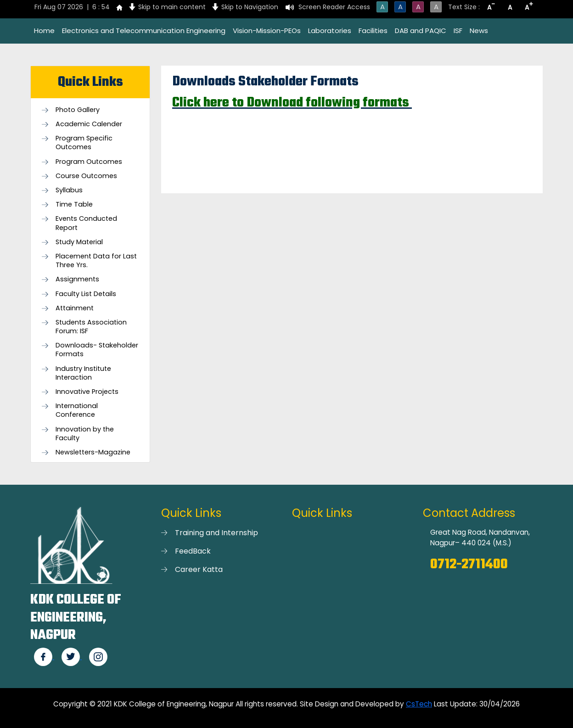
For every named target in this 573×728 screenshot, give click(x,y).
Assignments (77, 279)
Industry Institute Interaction (83, 373)
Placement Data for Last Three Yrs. (96, 261)
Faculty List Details (86, 294)
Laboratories (330, 31)
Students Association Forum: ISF (91, 327)
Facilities (373, 31)
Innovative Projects (87, 392)
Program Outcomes (89, 162)
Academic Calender (89, 124)
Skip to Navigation (250, 7)
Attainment (75, 308)
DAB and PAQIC (421, 31)
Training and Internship (216, 533)
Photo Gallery (78, 110)
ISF (458, 31)
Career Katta (199, 569)
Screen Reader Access (334, 7)
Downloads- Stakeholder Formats (97, 350)
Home (44, 31)
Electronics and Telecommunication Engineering (144, 31)
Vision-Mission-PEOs (267, 31)
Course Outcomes (86, 176)
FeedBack (193, 551)
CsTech (419, 704)
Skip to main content (172, 7)
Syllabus (69, 190)
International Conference (77, 410)
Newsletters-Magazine (93, 452)
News (479, 31)
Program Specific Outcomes (84, 143)
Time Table (74, 204)
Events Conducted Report (86, 223)
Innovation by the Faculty (85, 434)
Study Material (79, 242)
